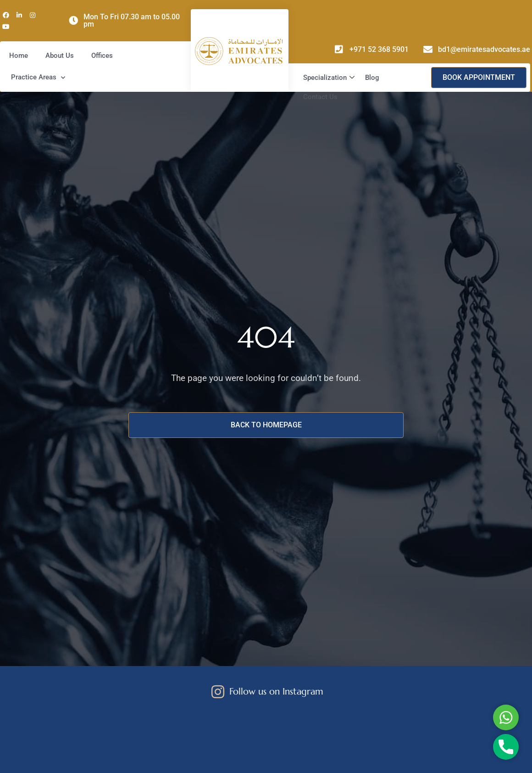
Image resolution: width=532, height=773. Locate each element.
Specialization (330, 78)
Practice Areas (38, 78)
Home (19, 56)
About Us (60, 56)
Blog (372, 78)
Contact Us (320, 97)
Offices (102, 56)
